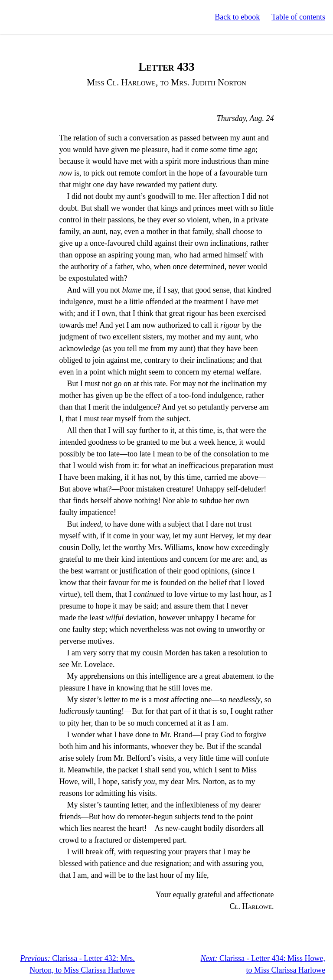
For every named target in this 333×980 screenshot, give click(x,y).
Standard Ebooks (47, 17)
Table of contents (298, 17)
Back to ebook (237, 17)
